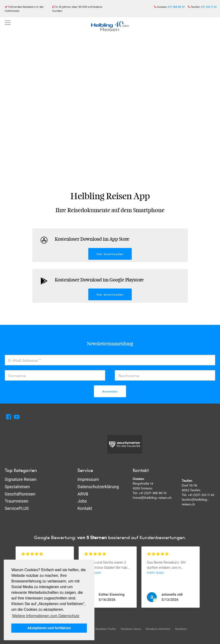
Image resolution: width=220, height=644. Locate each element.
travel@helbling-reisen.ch (152, 497)
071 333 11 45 (209, 7)
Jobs (82, 501)
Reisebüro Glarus (131, 629)
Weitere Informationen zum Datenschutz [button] (46, 616)
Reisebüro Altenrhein (158, 629)
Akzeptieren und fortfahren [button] (49, 628)
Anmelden (110, 391)
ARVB (83, 494)
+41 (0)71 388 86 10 (152, 493)
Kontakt (85, 508)
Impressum (88, 479)
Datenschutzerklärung (98, 487)
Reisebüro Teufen (106, 629)
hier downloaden (110, 254)
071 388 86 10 (176, 7)
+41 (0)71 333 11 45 (201, 495)
